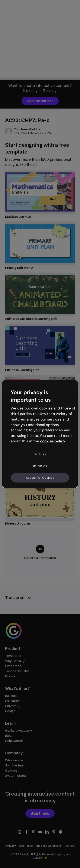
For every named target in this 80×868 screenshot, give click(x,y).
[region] (40, 434)
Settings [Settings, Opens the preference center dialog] (40, 454)
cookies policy (53, 441)
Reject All (40, 466)
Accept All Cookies (40, 478)
